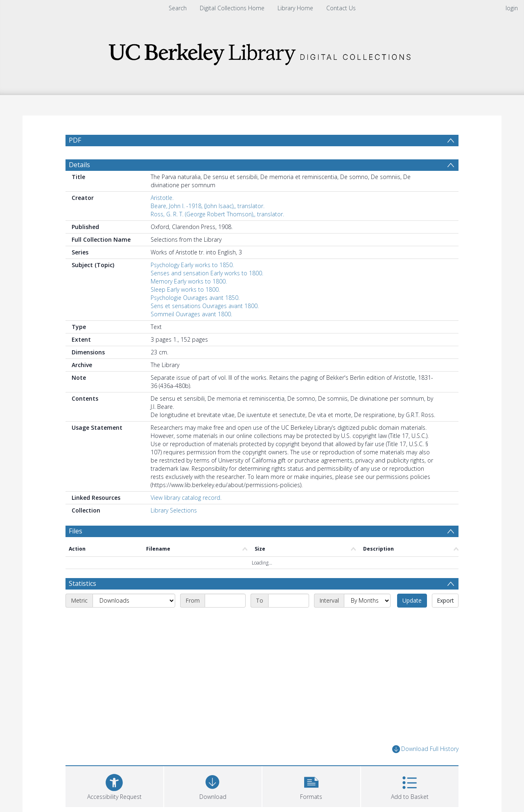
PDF (75, 140)
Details (79, 165)
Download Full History (425, 749)
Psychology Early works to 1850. (192, 265)
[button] (311, 786)
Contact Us (341, 8)
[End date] (289, 601)
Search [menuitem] (178, 8)
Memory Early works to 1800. (189, 281)
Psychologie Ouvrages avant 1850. (195, 298)
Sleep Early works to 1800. (185, 289)
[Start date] (225, 601)
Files (76, 531)
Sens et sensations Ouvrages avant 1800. (205, 306)
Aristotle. (162, 198)
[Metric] (134, 601)
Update (412, 600)
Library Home (295, 8)
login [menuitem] (512, 8)
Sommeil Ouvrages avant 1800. (191, 314)
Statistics (82, 583)
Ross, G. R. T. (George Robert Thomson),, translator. (217, 214)
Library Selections (174, 510)
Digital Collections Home (232, 8)
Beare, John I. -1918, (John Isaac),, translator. (208, 206)
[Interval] (367, 601)
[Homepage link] (262, 52)
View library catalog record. (186, 498)
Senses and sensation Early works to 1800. (207, 273)
